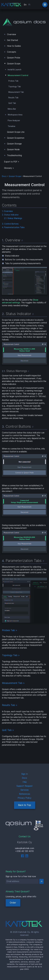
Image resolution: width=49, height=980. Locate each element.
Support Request (24, 786)
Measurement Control (18, 75)
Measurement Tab (16, 92)
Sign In (25, 774)
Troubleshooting (14, 155)
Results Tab (13, 98)
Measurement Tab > (13, 683)
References (25, 794)
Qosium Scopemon (16, 138)
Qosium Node (13, 149)
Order (13, 903)
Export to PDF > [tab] (12, 162)
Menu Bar (12, 109)
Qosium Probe (14, 58)
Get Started (12, 40)
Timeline (11, 126)
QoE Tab (12, 103)
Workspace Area (15, 115)
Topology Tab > (11, 655)
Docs (4, 176)
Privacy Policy (24, 798)
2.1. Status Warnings (13, 218)
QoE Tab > (8, 730)
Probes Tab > (10, 630)
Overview (11, 34)
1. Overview (7, 211)
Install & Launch (15, 70)
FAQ (25, 782)
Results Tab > (10, 705)
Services (25, 790)
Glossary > (9, 168)
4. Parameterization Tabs (13, 227)
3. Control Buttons (10, 224)
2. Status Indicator (10, 215)
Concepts (12, 52)
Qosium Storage (14, 144)
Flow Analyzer (14, 120)
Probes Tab (13, 81)
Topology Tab (15, 87)
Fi (29, 5)
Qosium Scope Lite (16, 132)
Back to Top (25, 805)
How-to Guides (14, 46)
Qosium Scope (14, 64)
